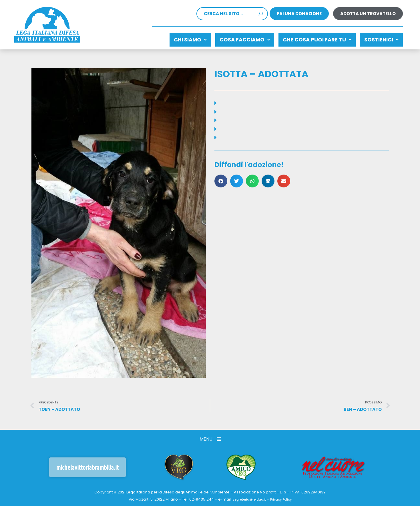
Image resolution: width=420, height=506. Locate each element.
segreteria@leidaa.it (247, 497)
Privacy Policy (283, 497)
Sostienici (379, 38)
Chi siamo (170, 38)
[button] (221, 178)
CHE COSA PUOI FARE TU (308, 38)
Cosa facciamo (230, 38)
